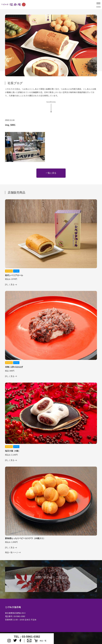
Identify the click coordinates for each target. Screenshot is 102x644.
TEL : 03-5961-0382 (27, 637)
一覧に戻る (51, 173)
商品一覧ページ (12, 553)
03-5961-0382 (19, 616)
